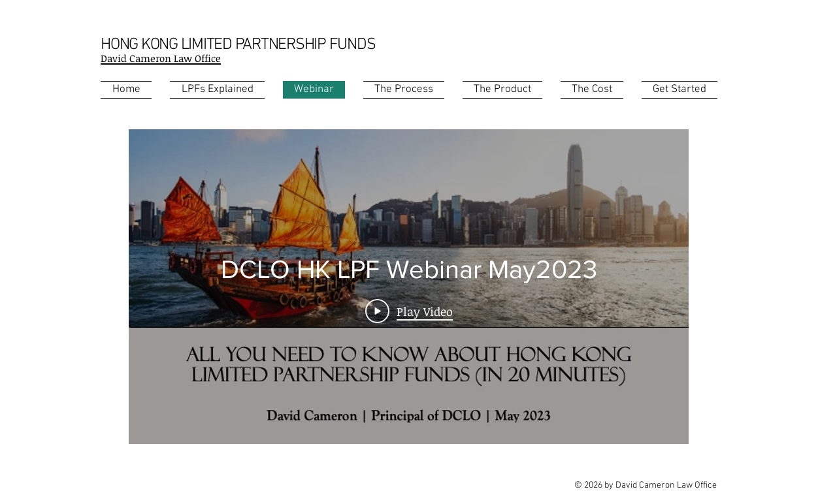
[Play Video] (409, 311)
